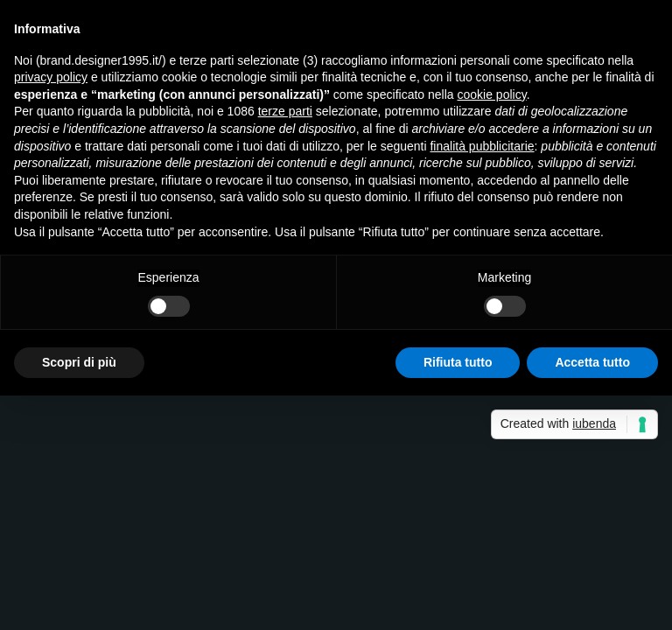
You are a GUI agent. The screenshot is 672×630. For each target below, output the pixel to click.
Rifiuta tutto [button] (458, 362)
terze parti (285, 111)
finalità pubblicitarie (482, 146)
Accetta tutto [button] (592, 362)
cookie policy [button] (492, 94)
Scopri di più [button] (79, 362)
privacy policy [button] (51, 77)
